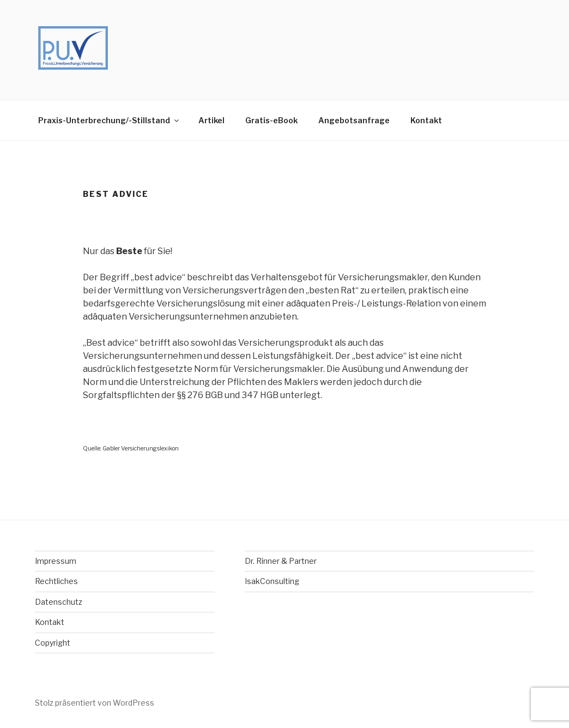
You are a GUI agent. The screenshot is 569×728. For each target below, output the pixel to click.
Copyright (53, 643)
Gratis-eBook (271, 120)
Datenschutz (59, 602)
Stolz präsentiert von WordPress (95, 703)
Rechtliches (56, 581)
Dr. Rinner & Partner (281, 561)
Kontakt (426, 120)
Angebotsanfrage (354, 120)
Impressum (56, 561)
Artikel (211, 120)
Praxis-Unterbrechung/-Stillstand (109, 120)
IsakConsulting (272, 581)
